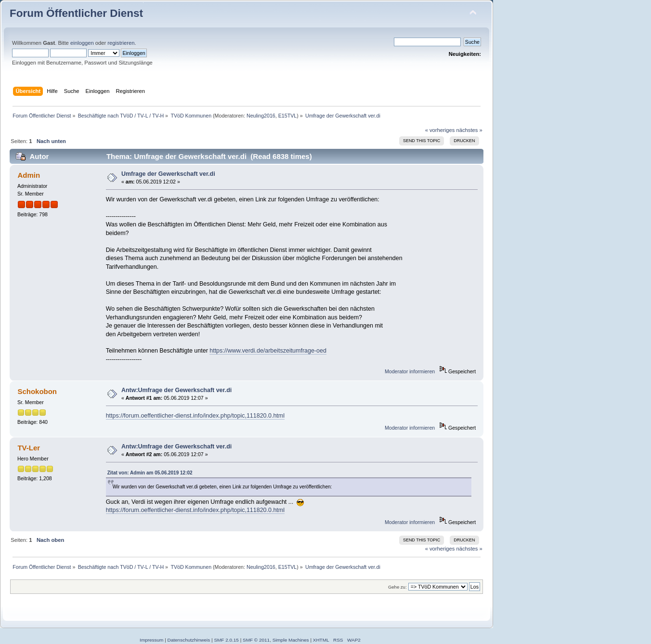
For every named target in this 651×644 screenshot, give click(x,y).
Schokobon (37, 391)
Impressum (151, 640)
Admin (29, 175)
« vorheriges (440, 130)
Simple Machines (291, 640)
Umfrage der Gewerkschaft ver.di (168, 174)
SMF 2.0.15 (226, 640)
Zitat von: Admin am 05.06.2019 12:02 (150, 473)
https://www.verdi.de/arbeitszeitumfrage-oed (268, 351)
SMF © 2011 (256, 640)
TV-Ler (29, 448)
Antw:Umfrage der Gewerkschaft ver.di (176, 390)
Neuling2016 (261, 116)
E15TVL (288, 116)
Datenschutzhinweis (189, 640)
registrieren (121, 43)
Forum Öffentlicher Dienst (76, 13)
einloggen (82, 43)
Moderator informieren (410, 371)
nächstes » (469, 130)
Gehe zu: (397, 587)
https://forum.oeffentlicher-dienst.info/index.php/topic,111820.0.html (195, 416)
